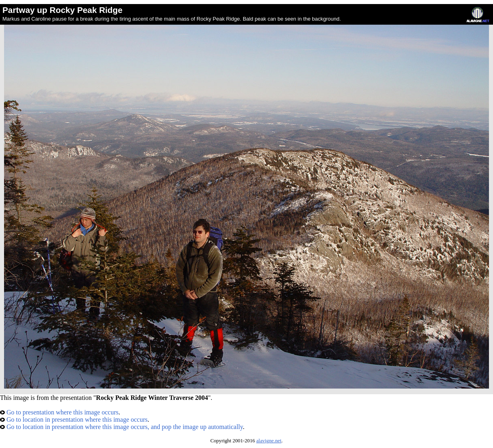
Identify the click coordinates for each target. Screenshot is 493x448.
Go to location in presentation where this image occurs (74, 419)
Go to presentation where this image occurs (59, 412)
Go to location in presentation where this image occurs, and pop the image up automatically (121, 427)
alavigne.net (269, 441)
